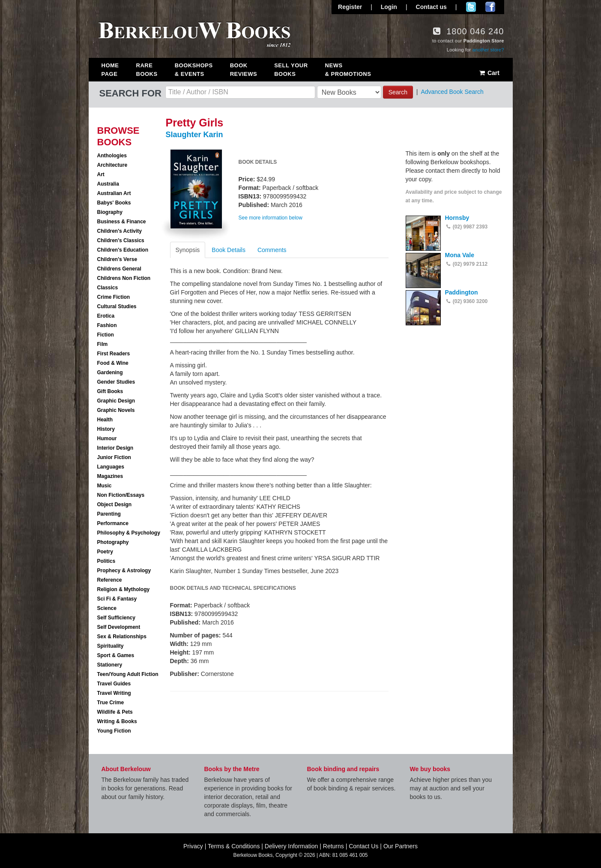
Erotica (106, 316)
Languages (111, 467)
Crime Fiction (114, 297)
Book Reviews (244, 70)
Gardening (110, 372)
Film (103, 344)
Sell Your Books (291, 70)
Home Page (110, 70)
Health (105, 420)
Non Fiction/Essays (121, 495)
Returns (333, 846)
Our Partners (401, 846)
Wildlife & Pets (115, 712)
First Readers (114, 354)
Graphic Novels (116, 410)
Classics (108, 288)
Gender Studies (116, 382)
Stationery (110, 665)
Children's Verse (117, 259)
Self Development (119, 627)
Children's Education (123, 250)
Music (105, 486)
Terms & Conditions (234, 846)
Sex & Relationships (122, 637)
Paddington (462, 292)
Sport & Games (116, 655)
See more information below (271, 218)
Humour (107, 439)
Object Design (115, 505)
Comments (272, 250)
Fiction (106, 335)
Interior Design (115, 448)
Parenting (109, 514)
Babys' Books (114, 203)
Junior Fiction (114, 457)
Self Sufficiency (116, 618)
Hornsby (457, 218)
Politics (106, 561)
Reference (110, 580)
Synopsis (188, 250)
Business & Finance (122, 222)
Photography (113, 542)
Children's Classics (121, 240)
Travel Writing (114, 693)
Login (389, 7)
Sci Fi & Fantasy (117, 599)
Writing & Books (117, 721)
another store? (488, 50)
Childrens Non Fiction (124, 278)
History (106, 429)
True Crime (111, 703)
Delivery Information (292, 846)
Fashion (107, 325)
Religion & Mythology (124, 589)
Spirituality (111, 646)
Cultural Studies (117, 306)
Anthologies (112, 156)
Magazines (110, 476)
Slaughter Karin (194, 135)
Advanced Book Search (452, 92)
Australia (108, 184)
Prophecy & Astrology (124, 571)
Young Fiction (114, 731)
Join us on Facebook (490, 7)
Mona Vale (460, 255)
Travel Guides (114, 684)
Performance (113, 523)
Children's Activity (120, 231)
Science (107, 608)
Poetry (105, 552)
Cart (489, 73)
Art (101, 174)
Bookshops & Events (194, 70)
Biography (110, 212)
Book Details (229, 250)
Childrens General (119, 269)
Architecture (112, 165)
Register (350, 7)
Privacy (193, 846)
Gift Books (110, 391)
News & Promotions (348, 70)
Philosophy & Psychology (129, 533)
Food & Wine (113, 363)
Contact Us (363, 846)
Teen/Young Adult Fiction (128, 674)
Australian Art (114, 193)
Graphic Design (116, 401)
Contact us (431, 7)
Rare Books (147, 70)
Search (398, 92)
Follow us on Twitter (471, 7)
